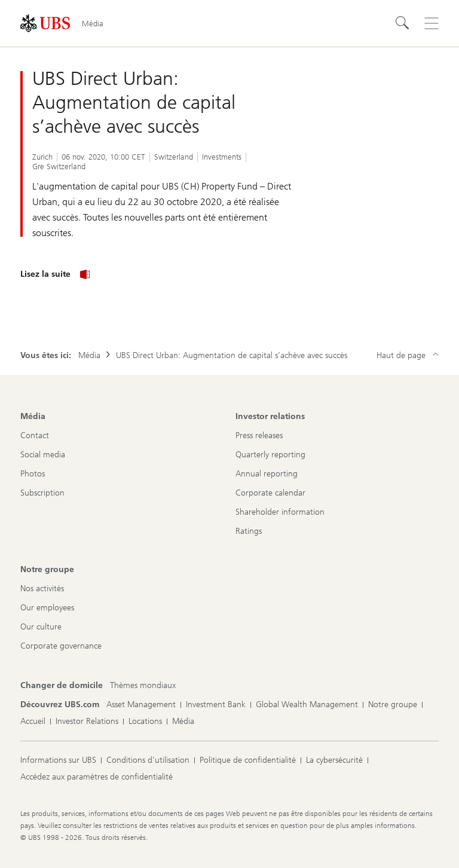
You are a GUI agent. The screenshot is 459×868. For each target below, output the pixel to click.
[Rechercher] (403, 23)
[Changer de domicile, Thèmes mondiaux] (143, 686)
